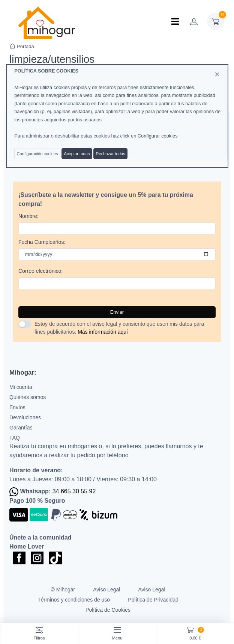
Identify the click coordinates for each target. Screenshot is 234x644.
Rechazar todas (110, 154)
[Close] (217, 74)
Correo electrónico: (40, 271)
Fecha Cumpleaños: (42, 242)
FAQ (15, 438)
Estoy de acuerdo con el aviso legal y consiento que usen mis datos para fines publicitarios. (119, 328)
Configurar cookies (158, 136)
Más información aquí (103, 332)
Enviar (117, 312)
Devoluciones (25, 417)
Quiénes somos (28, 397)
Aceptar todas (77, 154)
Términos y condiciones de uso (74, 600)
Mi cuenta (21, 387)
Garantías (21, 428)
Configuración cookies (37, 154)
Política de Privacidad (153, 600)
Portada (22, 46)
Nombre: (28, 216)
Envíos (17, 407)
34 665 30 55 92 (74, 491)
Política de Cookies (108, 610)
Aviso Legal (106, 590)
